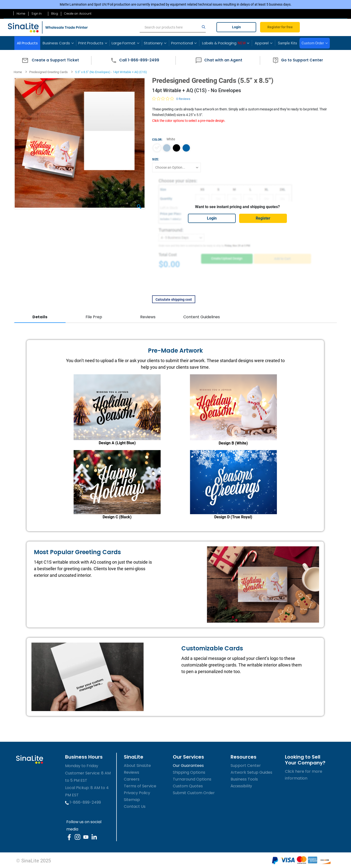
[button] (49, 60)
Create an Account (78, 14)
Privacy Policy (137, 792)
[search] (173, 27)
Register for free (280, 27)
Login (236, 27)
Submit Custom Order (194, 792)
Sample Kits (288, 43)
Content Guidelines (201, 317)
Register (263, 218)
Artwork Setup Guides (251, 772)
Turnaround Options (192, 778)
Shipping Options (189, 772)
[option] (157, 148)
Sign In (37, 14)
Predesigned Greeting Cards (49, 72)
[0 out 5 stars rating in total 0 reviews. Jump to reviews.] (171, 99)
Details (40, 317)
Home (21, 14)
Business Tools (244, 778)
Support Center (246, 765)
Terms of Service (140, 785)
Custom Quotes (188, 785)
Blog (54, 14)
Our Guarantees (188, 765)
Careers (132, 778)
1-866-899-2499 (83, 802)
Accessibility (241, 785)
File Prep (94, 317)
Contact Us (135, 806)
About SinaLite (137, 765)
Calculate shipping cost (173, 299)
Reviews (147, 317)
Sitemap (132, 799)
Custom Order (313, 43)
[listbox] (237, 148)
